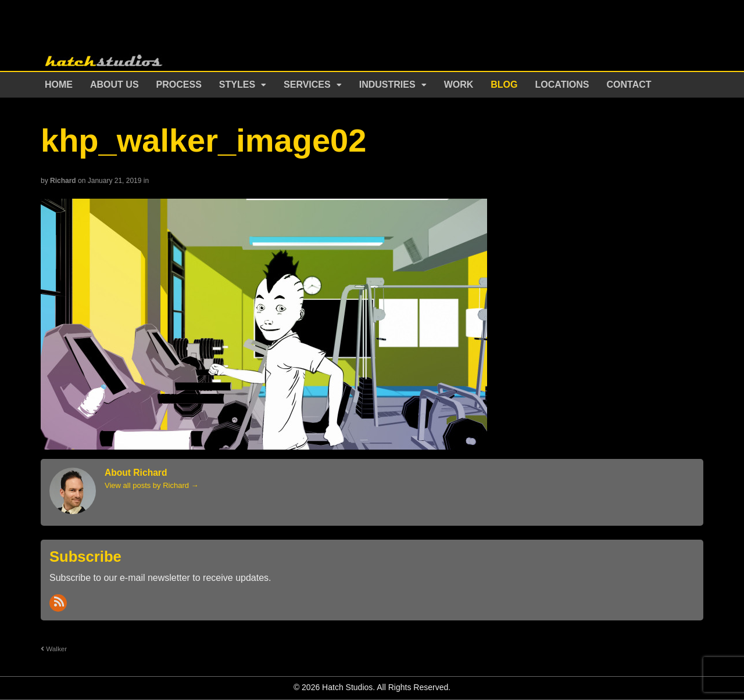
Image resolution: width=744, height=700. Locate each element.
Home (59, 85)
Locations (562, 85)
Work (459, 85)
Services (307, 85)
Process (179, 85)
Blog (504, 85)
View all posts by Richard (152, 485)
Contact (629, 85)
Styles (237, 85)
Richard (63, 181)
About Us (115, 85)
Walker (54, 649)
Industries (387, 85)
